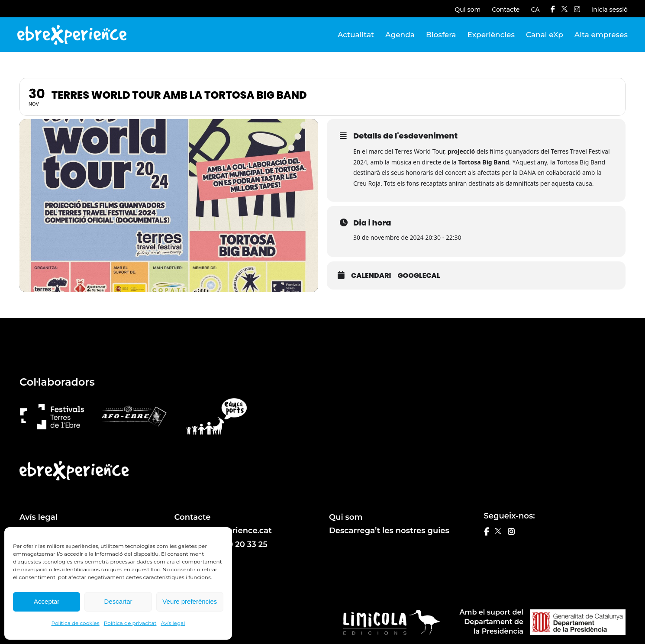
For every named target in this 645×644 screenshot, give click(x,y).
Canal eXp (545, 35)
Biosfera (441, 35)
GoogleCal (419, 276)
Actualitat (356, 35)
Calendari (371, 276)
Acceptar (47, 601)
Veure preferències (190, 601)
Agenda (400, 35)
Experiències (491, 35)
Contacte (506, 10)
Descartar (118, 601)
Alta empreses (601, 35)
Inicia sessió (610, 10)
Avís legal (173, 623)
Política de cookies (76, 623)
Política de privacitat (130, 623)
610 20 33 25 (244, 544)
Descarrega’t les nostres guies (389, 531)
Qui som (468, 10)
